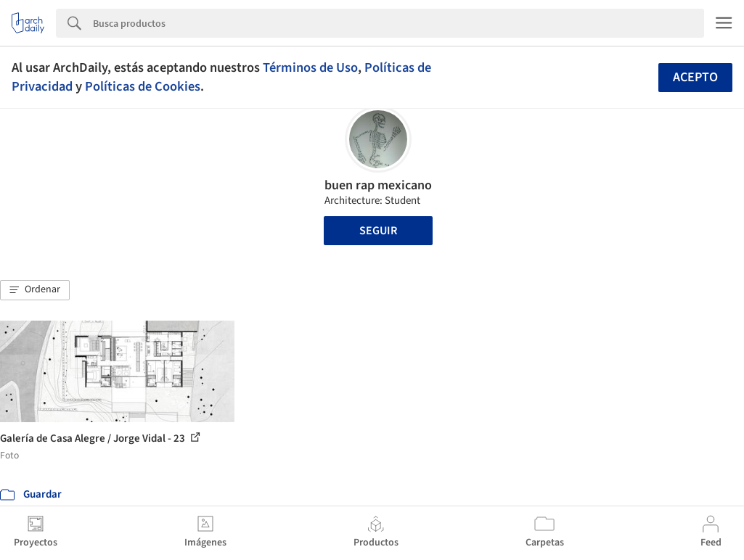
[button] (35, 290)
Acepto (695, 77)
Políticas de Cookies (143, 86)
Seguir (378, 231)
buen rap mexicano (378, 185)
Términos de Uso (310, 67)
